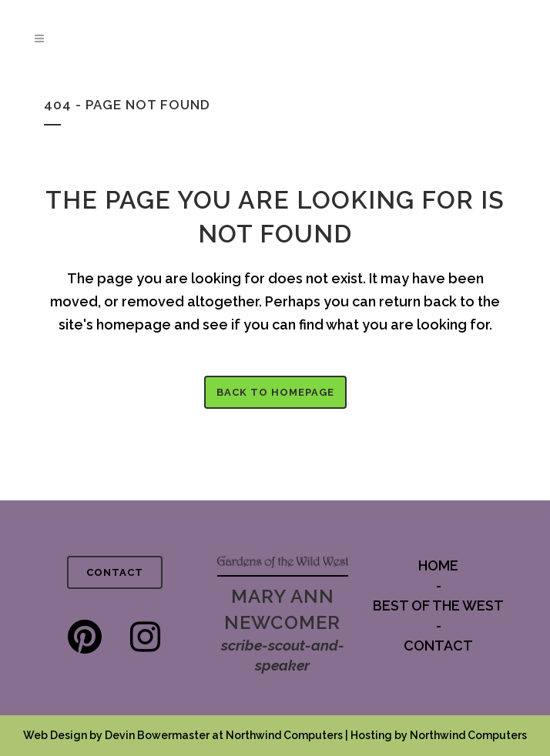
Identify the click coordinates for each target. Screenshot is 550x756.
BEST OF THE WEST (438, 605)
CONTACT (115, 572)
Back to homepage (275, 392)
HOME (438, 565)
